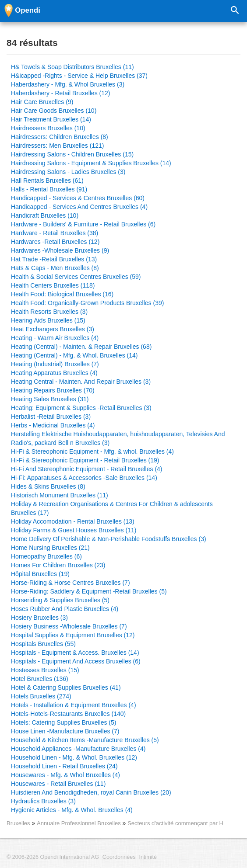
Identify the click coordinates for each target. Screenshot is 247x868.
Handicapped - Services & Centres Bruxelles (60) (78, 198)
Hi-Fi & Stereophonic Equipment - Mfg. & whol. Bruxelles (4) (92, 451)
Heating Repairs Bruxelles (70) (53, 390)
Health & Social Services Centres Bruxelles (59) (76, 277)
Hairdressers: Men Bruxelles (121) (57, 146)
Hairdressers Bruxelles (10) (48, 128)
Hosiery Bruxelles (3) (39, 618)
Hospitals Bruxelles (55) (43, 644)
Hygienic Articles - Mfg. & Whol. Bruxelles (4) (72, 810)
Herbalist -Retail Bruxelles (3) (51, 417)
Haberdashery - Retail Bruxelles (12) (60, 93)
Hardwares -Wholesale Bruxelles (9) (60, 250)
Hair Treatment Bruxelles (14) (51, 119)
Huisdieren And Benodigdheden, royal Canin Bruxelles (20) (91, 792)
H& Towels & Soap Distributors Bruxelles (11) (72, 67)
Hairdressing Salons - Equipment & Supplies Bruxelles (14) (91, 163)
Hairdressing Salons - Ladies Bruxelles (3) (68, 172)
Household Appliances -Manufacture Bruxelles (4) (78, 749)
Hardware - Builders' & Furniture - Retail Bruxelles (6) (83, 224)
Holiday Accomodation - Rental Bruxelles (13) (73, 521)
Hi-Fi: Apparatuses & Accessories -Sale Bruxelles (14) (84, 478)
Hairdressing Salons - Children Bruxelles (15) (72, 154)
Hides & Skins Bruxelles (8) (48, 486)
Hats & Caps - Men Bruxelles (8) (55, 268)
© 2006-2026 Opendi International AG (53, 857)
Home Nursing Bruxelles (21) (50, 548)
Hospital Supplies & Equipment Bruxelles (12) (73, 635)
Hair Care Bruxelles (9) (42, 102)
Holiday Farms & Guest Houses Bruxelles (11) (74, 530)
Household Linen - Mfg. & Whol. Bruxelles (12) (74, 757)
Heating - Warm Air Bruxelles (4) (55, 338)
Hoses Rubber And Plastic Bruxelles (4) (65, 609)
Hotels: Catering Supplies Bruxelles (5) (64, 722)
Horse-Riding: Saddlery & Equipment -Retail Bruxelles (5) (89, 591)
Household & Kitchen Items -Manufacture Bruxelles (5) (85, 740)
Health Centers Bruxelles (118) (53, 285)
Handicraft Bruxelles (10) (45, 215)
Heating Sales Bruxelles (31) (50, 399)
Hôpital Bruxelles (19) (40, 574)
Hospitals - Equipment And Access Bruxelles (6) (76, 661)
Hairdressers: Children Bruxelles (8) (60, 137)
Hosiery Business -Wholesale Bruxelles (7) (69, 626)
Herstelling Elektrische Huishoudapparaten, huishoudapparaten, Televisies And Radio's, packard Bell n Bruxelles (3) (118, 438)
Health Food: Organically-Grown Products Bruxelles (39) (87, 303)
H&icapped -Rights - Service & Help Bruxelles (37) (79, 76)
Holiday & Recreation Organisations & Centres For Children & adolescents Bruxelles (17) (112, 508)
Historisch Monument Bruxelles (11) (60, 495)
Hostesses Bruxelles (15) (45, 670)
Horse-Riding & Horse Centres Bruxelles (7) (71, 583)
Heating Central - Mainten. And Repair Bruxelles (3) (81, 382)
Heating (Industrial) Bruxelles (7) (55, 364)
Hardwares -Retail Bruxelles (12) (55, 242)
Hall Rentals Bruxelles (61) (47, 181)
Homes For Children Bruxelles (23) (58, 565)
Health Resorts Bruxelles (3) (49, 312)
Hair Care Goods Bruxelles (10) (54, 111)
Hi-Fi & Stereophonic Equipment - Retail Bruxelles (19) (85, 460)
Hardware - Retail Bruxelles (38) (55, 233)
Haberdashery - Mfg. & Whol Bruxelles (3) (68, 84)
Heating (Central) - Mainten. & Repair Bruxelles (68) (81, 347)
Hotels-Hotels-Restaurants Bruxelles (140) (68, 714)
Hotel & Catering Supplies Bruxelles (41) (66, 687)
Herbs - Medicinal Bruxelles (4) (53, 425)
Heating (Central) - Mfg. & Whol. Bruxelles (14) (74, 355)
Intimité (148, 857)
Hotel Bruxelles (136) (40, 679)
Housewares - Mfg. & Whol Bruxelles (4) (65, 775)
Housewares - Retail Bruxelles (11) (58, 784)
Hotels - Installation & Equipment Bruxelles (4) (74, 705)
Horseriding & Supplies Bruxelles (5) (60, 600)
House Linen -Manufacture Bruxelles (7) (65, 731)
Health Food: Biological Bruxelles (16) (62, 294)
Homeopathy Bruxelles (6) (46, 556)
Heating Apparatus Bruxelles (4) (54, 373)
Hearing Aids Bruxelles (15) (48, 320)
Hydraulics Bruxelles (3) (43, 801)
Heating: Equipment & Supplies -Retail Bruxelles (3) (81, 408)
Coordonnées (119, 857)
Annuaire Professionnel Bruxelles (79, 823)
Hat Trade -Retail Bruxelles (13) (54, 259)
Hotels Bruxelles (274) (41, 696)
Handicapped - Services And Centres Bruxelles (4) (79, 207)
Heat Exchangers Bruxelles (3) (53, 329)
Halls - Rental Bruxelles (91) (49, 189)
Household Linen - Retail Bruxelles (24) (64, 766)
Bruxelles (18, 823)
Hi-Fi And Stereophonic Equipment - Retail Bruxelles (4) (87, 469)
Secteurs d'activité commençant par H (175, 823)
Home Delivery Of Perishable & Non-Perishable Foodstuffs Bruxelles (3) (109, 539)
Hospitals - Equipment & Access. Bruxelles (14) (75, 653)
